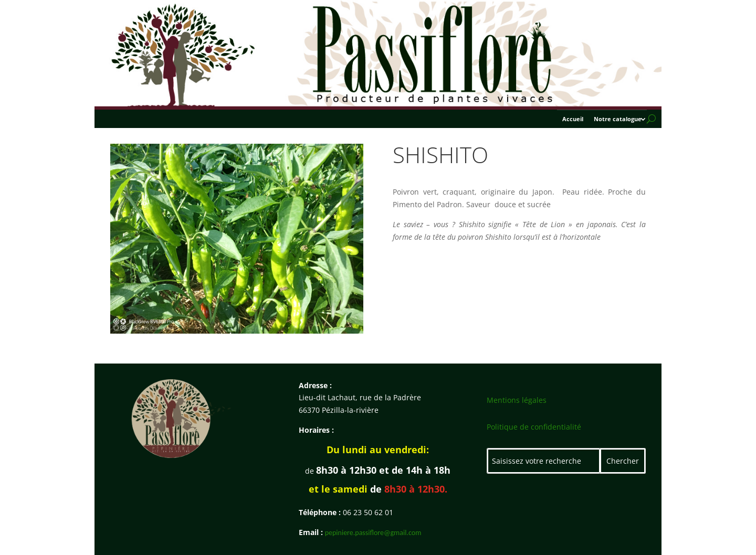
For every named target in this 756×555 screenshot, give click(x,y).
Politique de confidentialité (534, 427)
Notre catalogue (618, 119)
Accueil (573, 119)
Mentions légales (517, 400)
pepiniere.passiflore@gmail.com (373, 533)
